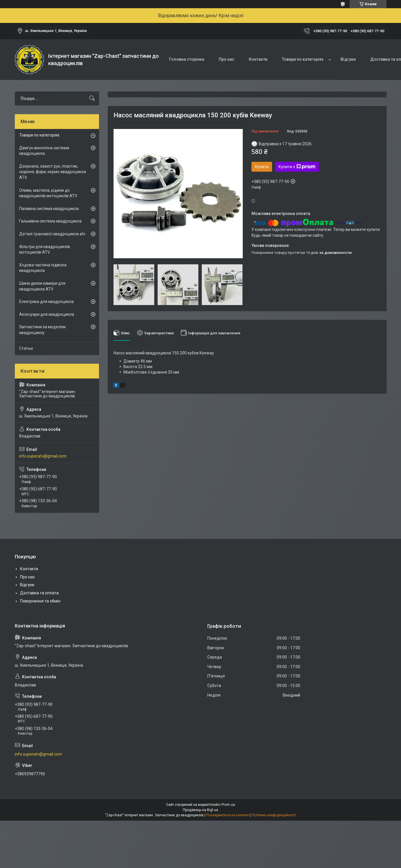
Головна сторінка (187, 59)
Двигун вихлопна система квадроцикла (44, 151)
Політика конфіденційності (274, 815)
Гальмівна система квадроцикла (50, 221)
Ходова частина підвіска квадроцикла (43, 268)
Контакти (258, 59)
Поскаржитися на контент (228, 815)
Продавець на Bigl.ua (200, 810)
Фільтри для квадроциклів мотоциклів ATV (45, 250)
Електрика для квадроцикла (46, 302)
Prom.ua (228, 805)
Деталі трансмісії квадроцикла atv (52, 234)
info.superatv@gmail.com (43, 456)
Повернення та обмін (40, 601)
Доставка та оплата (39, 593)
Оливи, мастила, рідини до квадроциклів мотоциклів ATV (48, 193)
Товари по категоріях (303, 59)
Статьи (26, 348)
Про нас (226, 59)
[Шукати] (92, 98)
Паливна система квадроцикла (49, 209)
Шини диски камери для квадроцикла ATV (42, 286)
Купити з (297, 167)
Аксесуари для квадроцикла (47, 314)
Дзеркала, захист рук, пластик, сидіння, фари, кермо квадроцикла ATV (53, 172)
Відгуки (348, 59)
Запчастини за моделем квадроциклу (42, 330)
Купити (262, 167)
